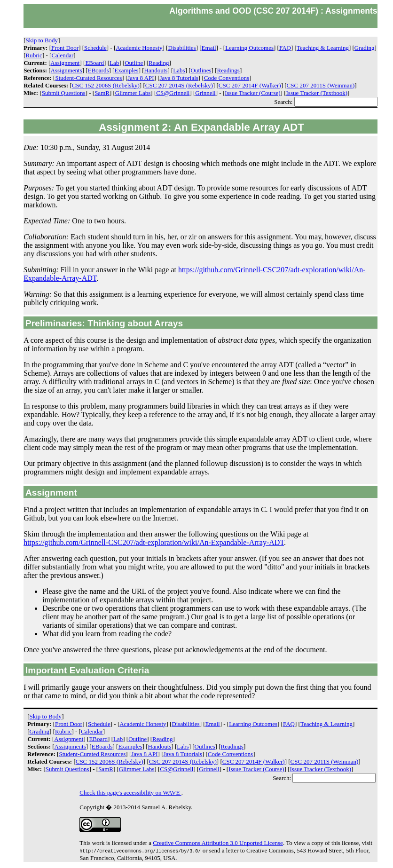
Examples (126, 70)
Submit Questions (64, 93)
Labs (179, 70)
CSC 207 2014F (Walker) (250, 85)
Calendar (62, 55)
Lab (114, 63)
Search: (326, 102)
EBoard (94, 63)
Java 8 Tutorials (179, 78)
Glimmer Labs (133, 93)
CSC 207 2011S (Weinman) (321, 85)
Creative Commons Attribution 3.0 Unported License (218, 843)
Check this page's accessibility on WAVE (130, 793)
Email (209, 48)
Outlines (201, 70)
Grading (365, 48)
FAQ (285, 48)
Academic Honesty (139, 48)
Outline (134, 63)
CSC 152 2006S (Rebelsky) (106, 85)
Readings (228, 70)
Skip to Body (42, 40)
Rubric (34, 55)
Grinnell (205, 93)
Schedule (95, 48)
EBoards (98, 70)
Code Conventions (227, 78)
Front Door (65, 48)
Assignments (67, 70)
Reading (159, 63)
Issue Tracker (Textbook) (317, 93)
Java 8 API (141, 78)
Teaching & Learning (323, 48)
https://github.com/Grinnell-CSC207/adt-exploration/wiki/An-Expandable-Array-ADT (154, 542)
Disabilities (182, 48)
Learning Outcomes (249, 48)
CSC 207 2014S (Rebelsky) (179, 85)
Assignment (65, 63)
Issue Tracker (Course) (252, 93)
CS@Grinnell (173, 93)
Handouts (156, 70)
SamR (102, 93)
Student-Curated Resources (88, 78)
